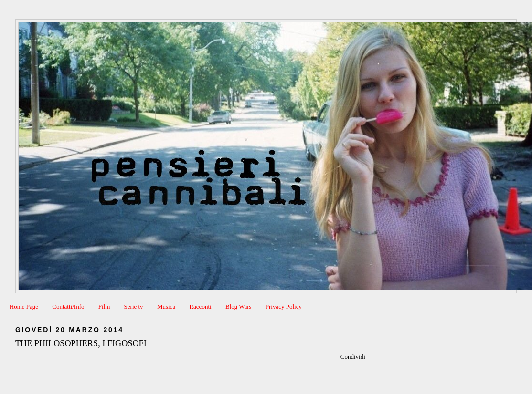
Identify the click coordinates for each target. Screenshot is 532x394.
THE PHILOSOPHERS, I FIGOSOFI (81, 343)
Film (104, 306)
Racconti (200, 306)
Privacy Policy (284, 306)
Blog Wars (239, 306)
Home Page (24, 306)
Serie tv (134, 306)
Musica (166, 306)
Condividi (353, 357)
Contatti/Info (68, 306)
